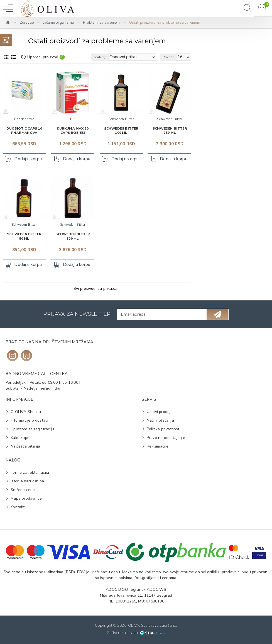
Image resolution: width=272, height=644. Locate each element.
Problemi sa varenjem (101, 23)
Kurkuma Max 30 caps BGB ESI (73, 131)
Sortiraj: (100, 57)
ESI (73, 119)
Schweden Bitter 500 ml (73, 237)
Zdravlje (27, 23)
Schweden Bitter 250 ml (170, 131)
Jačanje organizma (58, 23)
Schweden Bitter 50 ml (24, 237)
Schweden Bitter (121, 119)
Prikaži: (168, 57)
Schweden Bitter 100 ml (121, 131)
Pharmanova (24, 119)
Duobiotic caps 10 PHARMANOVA (24, 131)
